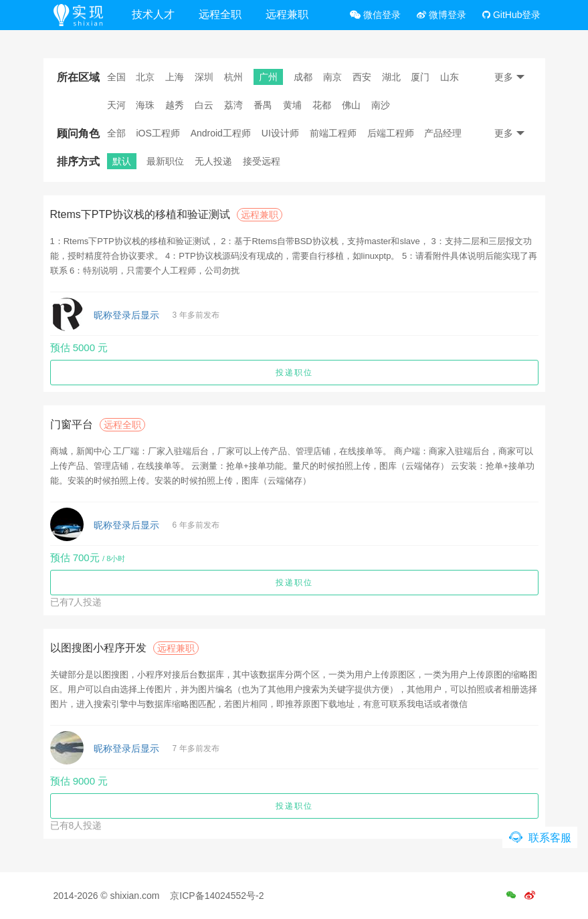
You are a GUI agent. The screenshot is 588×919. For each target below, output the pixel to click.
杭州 (233, 77)
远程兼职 (287, 14)
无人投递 (213, 161)
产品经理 (443, 133)
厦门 (420, 77)
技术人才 (153, 14)
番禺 (263, 105)
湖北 (391, 77)
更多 (510, 77)
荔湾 (233, 105)
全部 (116, 133)
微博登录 (442, 15)
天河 (116, 105)
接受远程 (262, 161)
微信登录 (375, 15)
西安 (362, 77)
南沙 (381, 105)
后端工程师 (391, 133)
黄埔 (292, 105)
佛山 (351, 105)
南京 (332, 77)
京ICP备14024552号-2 (217, 896)
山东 (450, 77)
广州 (268, 77)
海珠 (145, 105)
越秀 (175, 105)
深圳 (204, 77)
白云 (204, 105)
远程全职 (220, 14)
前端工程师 (333, 133)
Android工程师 (221, 133)
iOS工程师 (158, 133)
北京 (145, 77)
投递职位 (294, 373)
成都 (303, 77)
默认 (122, 161)
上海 (175, 77)
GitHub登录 (511, 15)
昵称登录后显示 (126, 315)
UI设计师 (280, 133)
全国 (116, 77)
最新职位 (165, 161)
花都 (322, 105)
